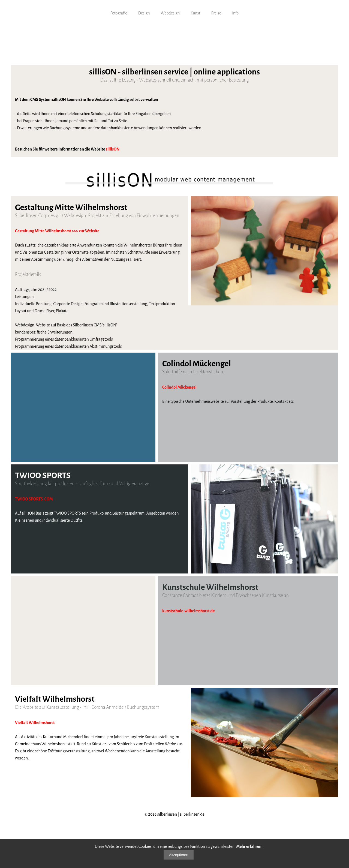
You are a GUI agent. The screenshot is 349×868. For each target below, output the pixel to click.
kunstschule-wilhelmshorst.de (189, 611)
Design (144, 13)
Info (235, 13)
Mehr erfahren (249, 846)
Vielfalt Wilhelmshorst (35, 723)
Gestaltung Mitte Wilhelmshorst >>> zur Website (57, 231)
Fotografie (119, 13)
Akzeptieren (179, 855)
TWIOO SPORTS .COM (34, 499)
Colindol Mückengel (179, 387)
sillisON (113, 149)
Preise (216, 13)
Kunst (195, 13)
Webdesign (170, 13)
